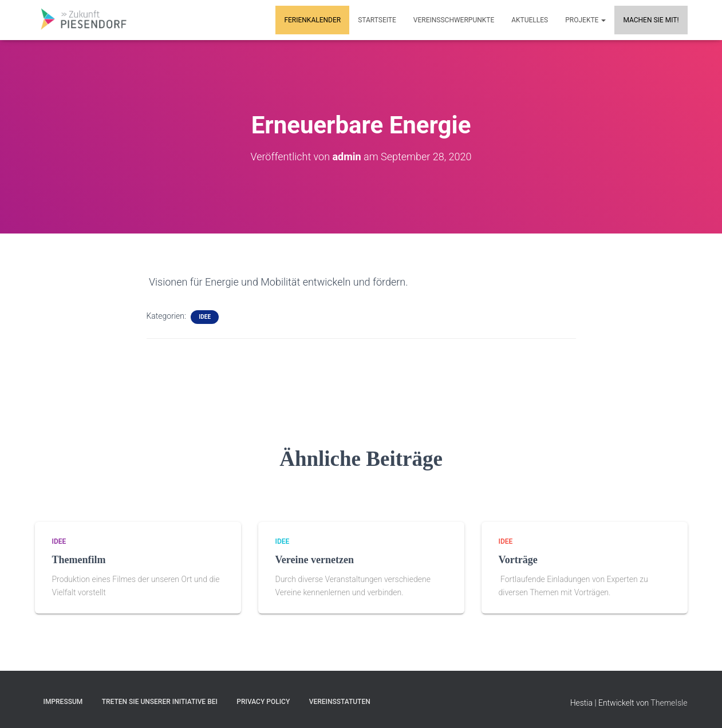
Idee (205, 317)
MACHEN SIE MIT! (651, 20)
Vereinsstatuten (340, 702)
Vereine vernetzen (315, 560)
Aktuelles (530, 20)
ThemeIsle (669, 703)
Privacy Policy (263, 702)
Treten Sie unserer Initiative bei (160, 702)
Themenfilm (79, 560)
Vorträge (518, 560)
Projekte (585, 20)
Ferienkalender (312, 20)
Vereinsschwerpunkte (454, 20)
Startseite (377, 20)
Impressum (63, 702)
